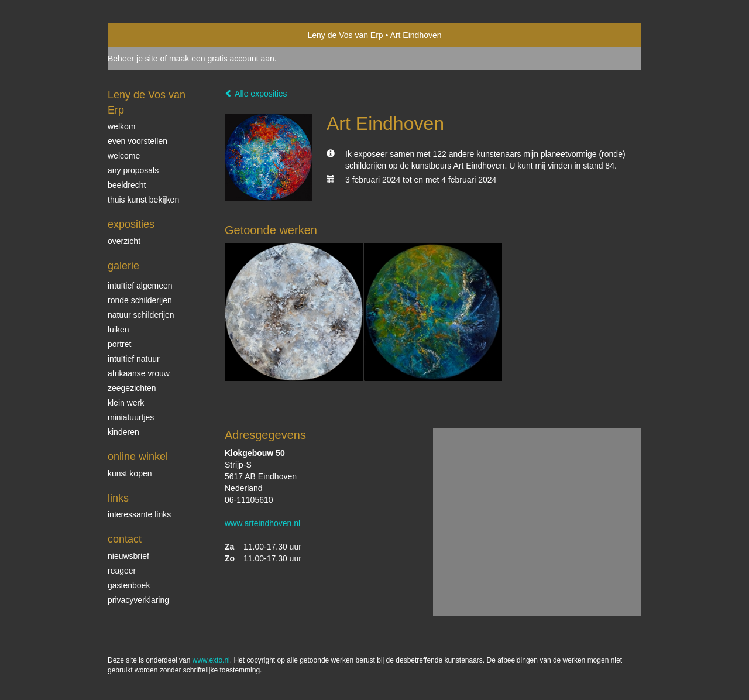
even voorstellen (138, 141)
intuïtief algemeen (140, 286)
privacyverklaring (138, 600)
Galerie (123, 266)
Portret (119, 344)
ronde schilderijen (140, 300)
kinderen (123, 432)
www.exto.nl (211, 660)
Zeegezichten (132, 388)
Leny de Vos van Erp (345, 35)
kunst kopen (130, 473)
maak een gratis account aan (222, 59)
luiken (118, 330)
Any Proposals (133, 170)
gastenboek (129, 585)
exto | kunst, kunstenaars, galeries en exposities (141, 35)
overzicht (124, 241)
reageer (122, 571)
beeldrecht (127, 185)
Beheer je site (133, 59)
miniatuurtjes (131, 417)
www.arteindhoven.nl (262, 523)
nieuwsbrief (128, 556)
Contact (125, 539)
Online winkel (138, 457)
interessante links (139, 514)
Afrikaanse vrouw (139, 373)
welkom (121, 126)
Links (118, 498)
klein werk (126, 403)
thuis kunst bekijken (143, 200)
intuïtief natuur (134, 359)
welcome (124, 156)
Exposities (131, 224)
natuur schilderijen (141, 315)
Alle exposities (256, 94)
